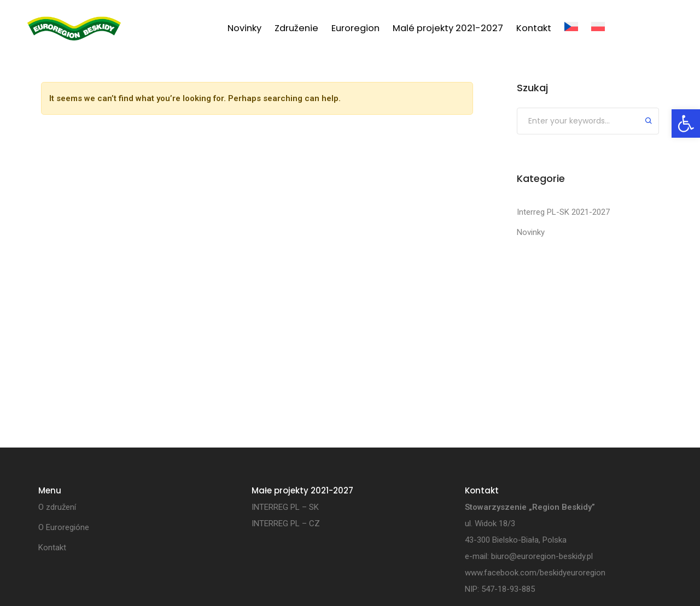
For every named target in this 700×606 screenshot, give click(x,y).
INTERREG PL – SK (285, 507)
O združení (57, 507)
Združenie (296, 28)
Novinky (244, 28)
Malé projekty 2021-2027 (448, 28)
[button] (686, 123)
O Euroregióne (64, 527)
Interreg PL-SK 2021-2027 (563, 212)
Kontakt (534, 28)
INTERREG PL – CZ (286, 523)
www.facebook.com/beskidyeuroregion (535, 573)
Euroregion (355, 28)
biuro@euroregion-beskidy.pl (542, 556)
